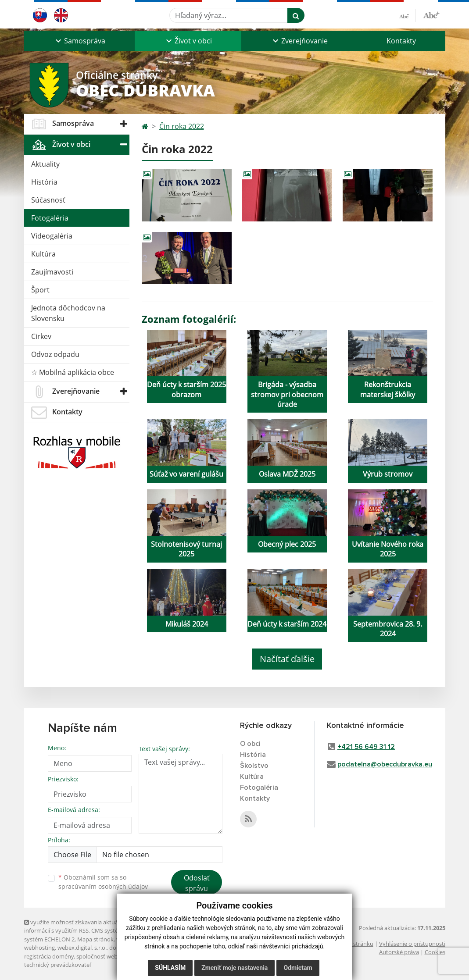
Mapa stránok (95, 939)
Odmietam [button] (298, 968)
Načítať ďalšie (287, 659)
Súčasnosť (48, 200)
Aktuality (45, 164)
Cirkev (41, 336)
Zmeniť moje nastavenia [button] (234, 968)
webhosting (39, 948)
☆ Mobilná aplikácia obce (73, 372)
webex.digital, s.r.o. (82, 948)
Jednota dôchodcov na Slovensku (68, 313)
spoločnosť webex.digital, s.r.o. (116, 956)
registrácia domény (49, 956)
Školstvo (254, 766)
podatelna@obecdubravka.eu (385, 764)
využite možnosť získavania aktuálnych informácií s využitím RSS (78, 926)
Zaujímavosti (52, 272)
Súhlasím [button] (170, 968)
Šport (40, 290)
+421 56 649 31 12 (366, 747)
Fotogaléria (50, 218)
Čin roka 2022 (182, 126)
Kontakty (401, 41)
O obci (250, 744)
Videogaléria (52, 236)
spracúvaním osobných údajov (103, 886)
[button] (79, 41)
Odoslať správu (197, 883)
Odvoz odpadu (55, 354)
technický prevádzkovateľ (57, 965)
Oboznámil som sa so (103, 882)
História (44, 182)
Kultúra (43, 254)
